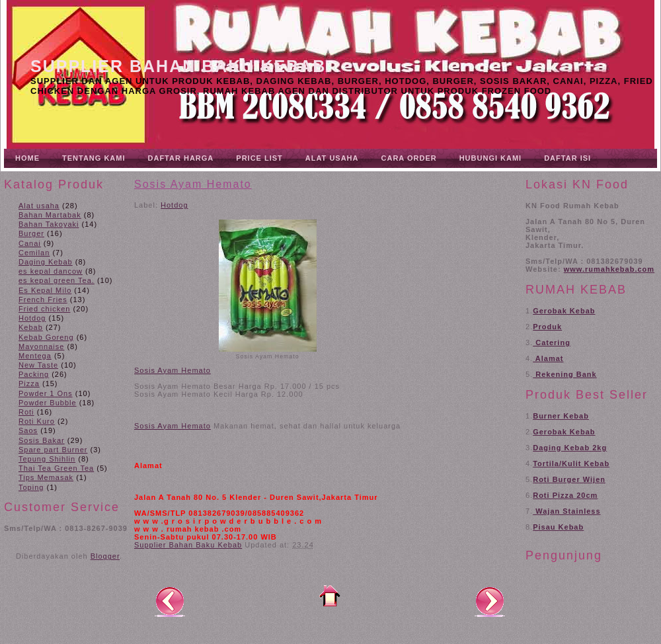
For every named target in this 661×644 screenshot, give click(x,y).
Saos (28, 430)
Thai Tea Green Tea (56, 468)
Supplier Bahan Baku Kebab (178, 66)
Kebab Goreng (46, 337)
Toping (31, 487)
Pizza (29, 383)
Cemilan (34, 253)
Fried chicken (44, 309)
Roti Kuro (37, 421)
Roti (26, 412)
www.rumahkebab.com (609, 269)
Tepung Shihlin (47, 459)
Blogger (105, 556)
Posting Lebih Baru (170, 601)
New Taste (38, 365)
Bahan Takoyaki (49, 224)
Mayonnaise (41, 346)
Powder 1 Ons (46, 393)
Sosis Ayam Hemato (193, 184)
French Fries (43, 300)
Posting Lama (490, 601)
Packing (34, 374)
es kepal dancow (51, 271)
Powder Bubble (48, 403)
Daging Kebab (46, 262)
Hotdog (32, 318)
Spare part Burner (53, 450)
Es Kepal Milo (45, 290)
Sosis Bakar (42, 440)
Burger (31, 233)
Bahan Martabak (50, 215)
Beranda (330, 596)
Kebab (31, 327)
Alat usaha (39, 206)
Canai (30, 243)
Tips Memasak (46, 477)
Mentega (35, 356)
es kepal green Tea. (57, 280)
